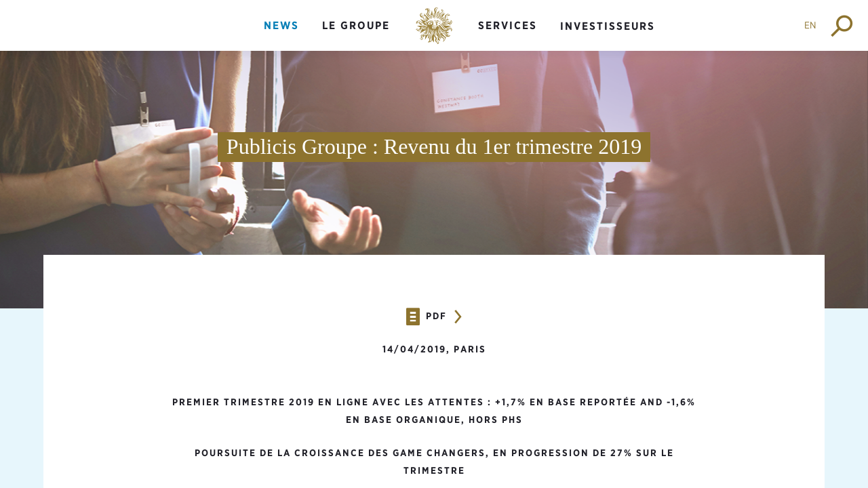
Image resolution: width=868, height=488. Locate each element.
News (281, 25)
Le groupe (356, 25)
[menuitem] (281, 37)
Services (508, 25)
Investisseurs (608, 26)
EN (810, 25)
